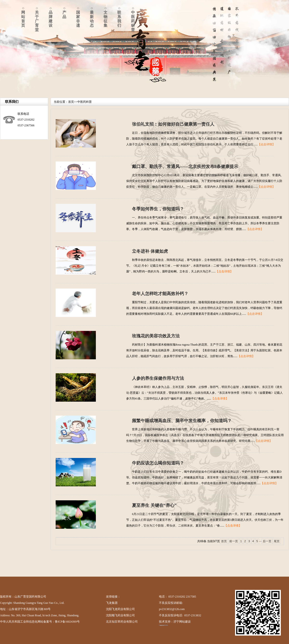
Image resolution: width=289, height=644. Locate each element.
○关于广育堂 (37, 19)
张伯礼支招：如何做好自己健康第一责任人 (173, 124)
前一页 (234, 541)
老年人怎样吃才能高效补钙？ (160, 294)
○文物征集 (105, 17)
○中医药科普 (133, 19)
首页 (71, 102)
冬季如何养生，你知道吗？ (158, 209)
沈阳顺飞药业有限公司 (120, 615)
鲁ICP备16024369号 (67, 622)
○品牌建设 (51, 17)
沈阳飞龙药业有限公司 (120, 609)
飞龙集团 (112, 603)
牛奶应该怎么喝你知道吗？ (158, 463)
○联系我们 (119, 17)
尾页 (277, 541)
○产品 (64, 12)
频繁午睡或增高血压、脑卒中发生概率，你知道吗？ (182, 421)
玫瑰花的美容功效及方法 (156, 336)
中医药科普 (85, 102)
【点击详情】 (266, 144)
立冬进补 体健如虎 (150, 251)
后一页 (267, 541)
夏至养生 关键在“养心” (154, 505)
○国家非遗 (78, 17)
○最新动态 (92, 17)
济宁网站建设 (182, 622)
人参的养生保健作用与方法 (158, 378)
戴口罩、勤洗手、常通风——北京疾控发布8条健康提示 (185, 167)
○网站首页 (23, 17)
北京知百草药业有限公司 (122, 622)
